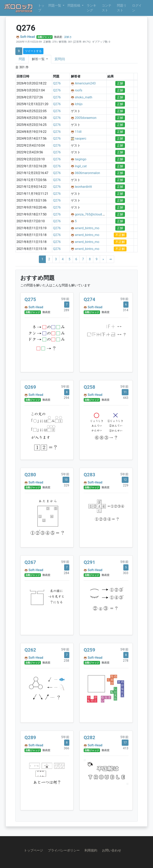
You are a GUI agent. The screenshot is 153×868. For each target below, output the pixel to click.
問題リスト (122, 8)
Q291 (89, 562)
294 (66, 398)
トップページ (33, 850)
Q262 (30, 650)
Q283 (89, 475)
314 (126, 310)
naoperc (81, 138)
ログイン (137, 8)
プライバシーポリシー (64, 850)
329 (66, 485)
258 (66, 661)
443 (126, 398)
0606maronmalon (88, 173)
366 (66, 748)
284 (66, 573)
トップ (41, 8)
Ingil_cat (81, 166)
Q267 (30, 562)
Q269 (30, 387)
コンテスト (107, 8)
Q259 (89, 650)
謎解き (68, 37)
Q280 (30, 475)
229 (126, 485)
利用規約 (91, 850)
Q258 (89, 387)
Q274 (89, 299)
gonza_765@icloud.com (92, 214)
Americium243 (85, 83)
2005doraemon (86, 118)
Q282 (89, 738)
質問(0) (60, 59)
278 (126, 661)
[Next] (103, 259)
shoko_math (84, 97)
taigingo (81, 159)
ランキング (91, 8)
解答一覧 (39, 59)
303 (126, 573)
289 (66, 310)
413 (126, 748)
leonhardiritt (83, 187)
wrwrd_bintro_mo (87, 228)
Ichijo (79, 104)
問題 (22, 59)
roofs (79, 90)
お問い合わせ (112, 850)
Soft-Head (27, 37)
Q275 (30, 299)
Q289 (30, 738)
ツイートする (33, 51)
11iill (78, 132)
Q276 (57, 83)
